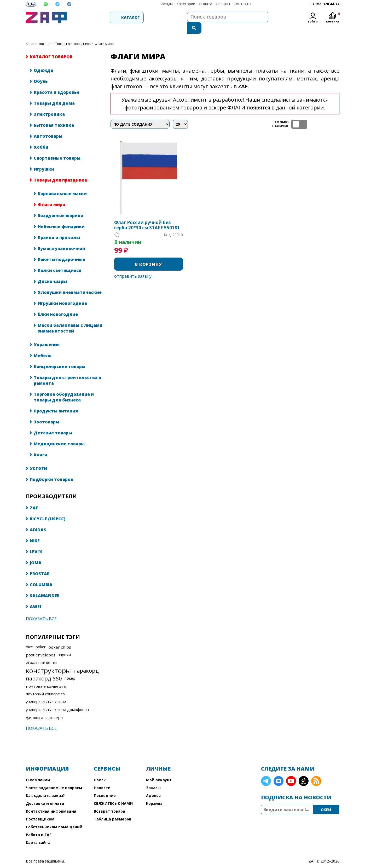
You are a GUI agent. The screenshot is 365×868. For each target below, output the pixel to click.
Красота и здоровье (57, 82)
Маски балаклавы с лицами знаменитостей (70, 318)
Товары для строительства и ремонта (68, 370)
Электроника (49, 104)
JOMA (36, 552)
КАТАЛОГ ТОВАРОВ (39, 33)
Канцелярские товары (60, 356)
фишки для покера (44, 707)
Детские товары (53, 422)
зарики (64, 644)
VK (279, 771)
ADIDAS (38, 519)
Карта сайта (38, 832)
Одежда (43, 60)
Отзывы (223, 4)
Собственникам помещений (54, 816)
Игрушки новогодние (62, 293)
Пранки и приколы (59, 227)
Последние (105, 785)
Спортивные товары (57, 148)
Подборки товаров (51, 469)
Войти (313, 22)
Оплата (205, 4)
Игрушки (44, 159)
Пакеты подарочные (61, 249)
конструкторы (48, 660)
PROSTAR (40, 563)
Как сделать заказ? (45, 785)
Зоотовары (47, 411)
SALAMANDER (45, 585)
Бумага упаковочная (61, 238)
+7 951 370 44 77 (325, 4)
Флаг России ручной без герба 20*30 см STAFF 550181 (147, 215)
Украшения (47, 334)
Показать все (41, 608)
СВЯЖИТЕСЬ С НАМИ (113, 793)
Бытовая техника (54, 115)
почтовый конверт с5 (45, 683)
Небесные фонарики (61, 216)
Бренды (166, 4)
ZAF (34, 497)
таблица (323, 114)
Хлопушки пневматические (70, 282)
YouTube (291, 771)
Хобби (41, 137)
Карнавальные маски (62, 183)
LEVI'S (36, 541)
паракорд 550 (44, 668)
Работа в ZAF (39, 824)
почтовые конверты (46, 676)
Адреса (153, 785)
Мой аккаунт (159, 769)
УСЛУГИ (39, 458)
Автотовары (48, 126)
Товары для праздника (73, 33)
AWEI (35, 596)
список (335, 114)
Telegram (266, 771)
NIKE (35, 530)
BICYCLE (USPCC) (48, 508)
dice (29, 636)
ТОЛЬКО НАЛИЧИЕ (299, 114)
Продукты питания (56, 400)
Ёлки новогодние (58, 304)
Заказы (153, 777)
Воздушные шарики (60, 205)
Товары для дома (54, 93)
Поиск (100, 769)
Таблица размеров (113, 809)
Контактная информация (51, 801)
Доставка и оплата (45, 793)
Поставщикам (40, 809)
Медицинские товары (59, 433)
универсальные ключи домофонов (57, 699)
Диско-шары (52, 271)
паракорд (86, 660)
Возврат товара (109, 801)
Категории (186, 4)
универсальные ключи (46, 691)
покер (70, 668)
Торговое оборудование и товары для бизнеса (64, 387)
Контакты (242, 4)
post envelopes (41, 644)
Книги (40, 444)
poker (41, 636)
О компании (38, 769)
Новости (102, 777)
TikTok (304, 771)
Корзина (154, 793)
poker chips (60, 637)
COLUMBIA (41, 574)
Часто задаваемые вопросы (54, 777)
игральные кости (41, 652)
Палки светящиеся (59, 260)
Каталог (98, 17)
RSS (316, 771)
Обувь (41, 71)
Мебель (43, 345)
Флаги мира (51, 194)
